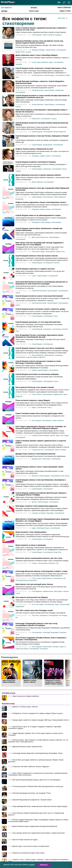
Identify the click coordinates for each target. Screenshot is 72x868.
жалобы (18, 107)
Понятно (44, 865)
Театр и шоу (34, 11)
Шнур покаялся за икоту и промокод (31, 545)
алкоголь (57, 263)
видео (51, 62)
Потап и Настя (37, 394)
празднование (48, 145)
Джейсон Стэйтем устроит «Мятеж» (30, 681)
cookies (32, 865)
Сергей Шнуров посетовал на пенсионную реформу (37, 374)
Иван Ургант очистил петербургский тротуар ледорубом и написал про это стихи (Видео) (40, 244)
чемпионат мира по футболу (36, 357)
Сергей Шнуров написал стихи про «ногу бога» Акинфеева (40, 348)
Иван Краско (58, 591)
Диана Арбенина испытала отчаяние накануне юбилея (38, 175)
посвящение (47, 169)
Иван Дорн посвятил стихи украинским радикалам (37, 506)
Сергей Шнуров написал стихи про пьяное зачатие (37, 256)
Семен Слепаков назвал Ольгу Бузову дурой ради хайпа (39, 413)
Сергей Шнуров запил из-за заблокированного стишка (38, 215)
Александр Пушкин (43, 528)
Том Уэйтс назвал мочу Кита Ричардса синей (34, 610)
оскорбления (59, 90)
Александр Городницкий (51, 632)
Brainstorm (52, 563)
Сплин (34, 578)
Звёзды (4, 11)
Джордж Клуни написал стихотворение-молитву (35, 454)
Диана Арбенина (42, 62)
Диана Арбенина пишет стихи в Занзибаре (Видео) (36, 55)
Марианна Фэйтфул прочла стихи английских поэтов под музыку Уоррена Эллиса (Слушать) (39, 42)
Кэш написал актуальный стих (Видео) (32, 597)
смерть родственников (44, 578)
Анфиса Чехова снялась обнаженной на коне (34, 149)
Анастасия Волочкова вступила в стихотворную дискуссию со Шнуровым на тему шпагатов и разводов (42, 283)
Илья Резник (24, 649)
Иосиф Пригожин (38, 75)
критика (53, 435)
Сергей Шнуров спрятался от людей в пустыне (35, 269)
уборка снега (60, 252)
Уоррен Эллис (20, 52)
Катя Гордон (65, 435)
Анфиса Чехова (45, 156)
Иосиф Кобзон (47, 647)
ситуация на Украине (39, 513)
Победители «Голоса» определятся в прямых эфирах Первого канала (54, 682)
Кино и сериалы (64, 8)
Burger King (57, 552)
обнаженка (36, 156)
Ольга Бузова (36, 421)
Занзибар (19, 64)
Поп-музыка (44, 649)
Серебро (35, 435)
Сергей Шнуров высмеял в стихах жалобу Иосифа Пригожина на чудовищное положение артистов (42, 96)
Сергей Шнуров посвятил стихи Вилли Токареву (36, 162)
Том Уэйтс (35, 615)
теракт (57, 604)
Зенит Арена (65, 476)
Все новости (6, 8)
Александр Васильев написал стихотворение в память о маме (41, 571)
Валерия (56, 647)
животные (35, 476)
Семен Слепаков (48, 35)
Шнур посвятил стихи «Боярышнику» (31, 532)
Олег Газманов (37, 647)
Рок (57, 563)
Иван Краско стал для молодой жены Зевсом (34, 584)
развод (34, 370)
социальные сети (38, 450)
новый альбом (51, 50)
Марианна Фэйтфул (39, 50)
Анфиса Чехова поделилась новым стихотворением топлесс (41, 202)
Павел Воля (36, 119)
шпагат (18, 293)
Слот (33, 604)
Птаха (49, 407)
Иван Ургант (36, 252)
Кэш (37, 604)
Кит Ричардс (63, 615)
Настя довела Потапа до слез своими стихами (35, 387)
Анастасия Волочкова (39, 291)
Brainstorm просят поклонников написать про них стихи (39, 558)
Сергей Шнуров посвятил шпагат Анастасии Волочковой (39, 296)
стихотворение (18, 23)
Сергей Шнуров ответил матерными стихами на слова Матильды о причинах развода (38, 362)
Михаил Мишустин (60, 132)
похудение (58, 35)
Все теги (62, 18)
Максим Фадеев (44, 435)
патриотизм (46, 459)
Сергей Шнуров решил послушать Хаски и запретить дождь (40, 309)
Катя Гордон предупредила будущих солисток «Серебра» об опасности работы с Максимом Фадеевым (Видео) (41, 427)
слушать (28, 52)
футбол (34, 502)
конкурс (35, 563)
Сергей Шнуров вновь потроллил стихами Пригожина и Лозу (41, 68)
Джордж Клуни (37, 459)
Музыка (34, 8)
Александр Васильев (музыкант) (26, 580)
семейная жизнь (48, 591)
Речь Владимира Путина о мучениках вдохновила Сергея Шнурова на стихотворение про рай (39, 336)
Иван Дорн (50, 513)
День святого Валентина (40, 237)
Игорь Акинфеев (37, 355)
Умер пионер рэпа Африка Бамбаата (9, 681)
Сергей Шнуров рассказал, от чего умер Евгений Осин (38, 322)
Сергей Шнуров (49, 75)
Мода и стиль (65, 11)
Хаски (56, 316)
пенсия (56, 381)
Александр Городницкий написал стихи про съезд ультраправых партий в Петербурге (36, 624)
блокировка (36, 222)
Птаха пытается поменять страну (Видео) (33, 400)
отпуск (34, 62)
